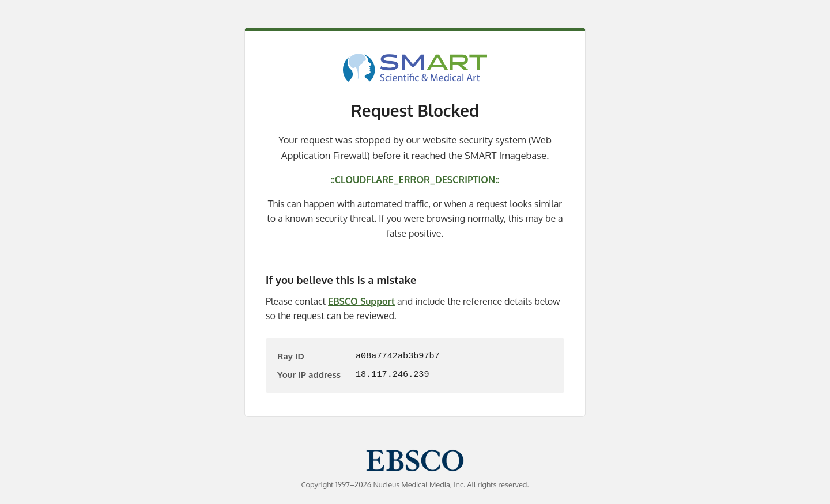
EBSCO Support (361, 301)
